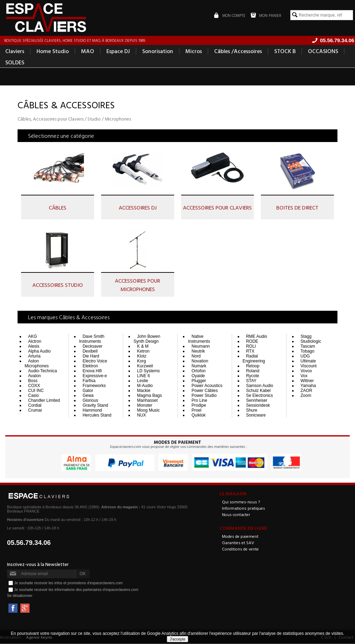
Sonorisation (158, 51)
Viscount (309, 366)
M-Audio (145, 386)
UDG (305, 356)
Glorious (90, 401)
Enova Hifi (92, 371)
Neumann (200, 347)
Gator (88, 391)
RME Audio (257, 337)
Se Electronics (260, 396)
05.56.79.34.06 (29, 543)
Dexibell (90, 352)
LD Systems (148, 371)
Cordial (35, 406)
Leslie (142, 381)
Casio (34, 396)
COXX (34, 386)
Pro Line (199, 401)
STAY (251, 381)
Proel (196, 411)
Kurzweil (145, 366)
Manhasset (147, 401)
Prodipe (199, 406)
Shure (252, 411)
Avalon (34, 376)
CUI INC (36, 391)
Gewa (88, 396)
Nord (196, 356)
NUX (141, 416)
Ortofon (198, 371)
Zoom (306, 396)
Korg (141, 361)
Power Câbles (205, 391)
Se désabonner (20, 596)
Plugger (199, 381)
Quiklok (198, 416)
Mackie (144, 391)
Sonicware (256, 416)
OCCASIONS (323, 51)
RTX (250, 352)
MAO (88, 51)
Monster (144, 406)
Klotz (142, 356)
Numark (199, 366)
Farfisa (89, 381)
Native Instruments (199, 339)
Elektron (90, 366)
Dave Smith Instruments (92, 339)
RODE (252, 342)
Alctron (35, 342)
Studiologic (311, 342)
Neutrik (198, 352)
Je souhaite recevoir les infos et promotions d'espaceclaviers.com (68, 583)
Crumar (35, 411)
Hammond (92, 411)
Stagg (306, 337)
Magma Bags (149, 396)
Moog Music (148, 411)
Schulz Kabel (258, 391)
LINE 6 (143, 376)
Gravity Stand (95, 406)
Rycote (253, 376)
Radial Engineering (254, 359)
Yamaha (308, 386)
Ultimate (308, 361)
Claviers (15, 51)
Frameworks (94, 386)
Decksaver (93, 347)
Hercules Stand (97, 416)
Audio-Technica (42, 371)
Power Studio (204, 396)
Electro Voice (95, 361)
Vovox (306, 371)
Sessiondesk (258, 406)
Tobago (307, 352)
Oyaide (198, 376)
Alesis (34, 347)
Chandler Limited (44, 401)
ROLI (251, 347)
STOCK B (285, 51)
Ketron (143, 352)
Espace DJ (118, 51)
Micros (194, 51)
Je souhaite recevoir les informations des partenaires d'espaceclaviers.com (76, 590)
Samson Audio (260, 386)
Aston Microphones (37, 364)
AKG (32, 337)
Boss (33, 381)
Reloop (253, 366)
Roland (253, 371)
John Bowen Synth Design (147, 339)
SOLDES (15, 63)
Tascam (308, 347)
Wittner (307, 381)
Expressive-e (95, 376)
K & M (143, 347)
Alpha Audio (39, 352)
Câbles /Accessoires (238, 51)
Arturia (34, 356)
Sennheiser (257, 401)
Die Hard (91, 356)
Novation (200, 361)
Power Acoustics (207, 386)
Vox (304, 376)
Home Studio (53, 51)
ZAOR (306, 391)
